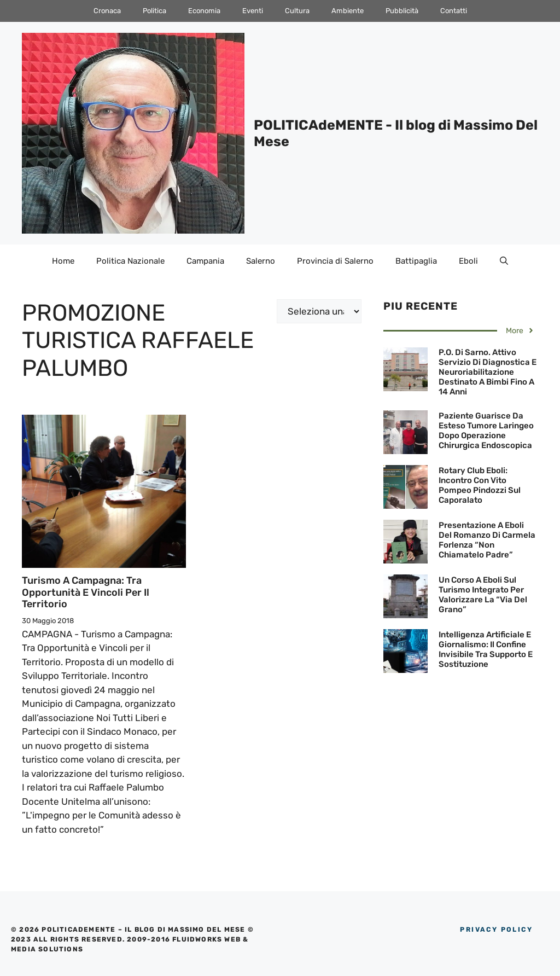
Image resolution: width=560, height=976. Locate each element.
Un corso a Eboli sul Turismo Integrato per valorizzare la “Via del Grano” (483, 595)
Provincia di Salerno (335, 261)
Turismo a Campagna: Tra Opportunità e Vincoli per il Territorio (86, 592)
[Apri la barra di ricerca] (504, 261)
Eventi (253, 11)
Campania (205, 261)
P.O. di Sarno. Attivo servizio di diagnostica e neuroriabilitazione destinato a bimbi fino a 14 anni (488, 372)
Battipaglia (416, 261)
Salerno (261, 261)
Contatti (454, 11)
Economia (204, 11)
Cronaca (107, 11)
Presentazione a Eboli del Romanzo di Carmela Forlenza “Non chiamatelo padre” (487, 540)
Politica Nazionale (130, 261)
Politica (154, 11)
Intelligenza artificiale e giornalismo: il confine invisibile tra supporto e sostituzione (486, 649)
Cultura (297, 11)
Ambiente (348, 11)
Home (63, 261)
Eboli (468, 261)
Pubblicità (402, 11)
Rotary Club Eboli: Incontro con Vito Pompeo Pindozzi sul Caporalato (480, 485)
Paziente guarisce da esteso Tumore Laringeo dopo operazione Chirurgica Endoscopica (486, 431)
